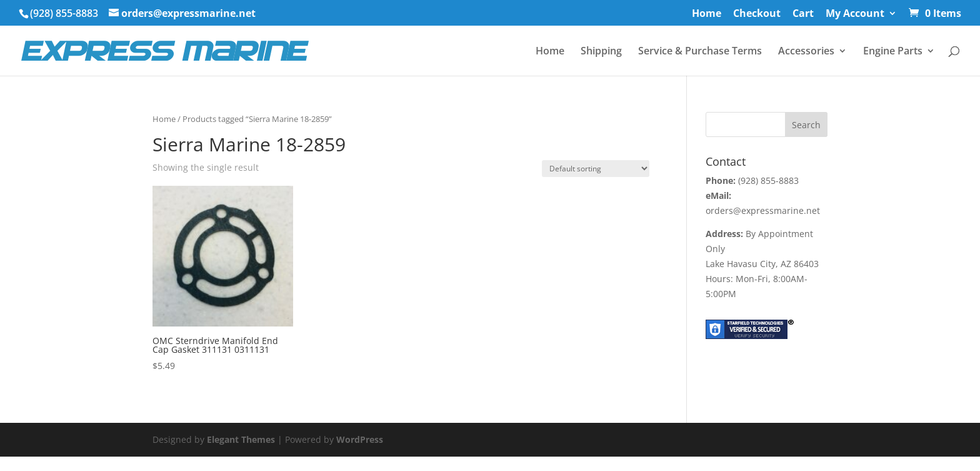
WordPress (360, 439)
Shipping (601, 52)
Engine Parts (893, 52)
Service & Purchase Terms (700, 52)
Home (707, 14)
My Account (855, 14)
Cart (803, 14)
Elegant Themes (241, 439)
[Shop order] (596, 169)
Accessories (806, 52)
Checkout (757, 14)
